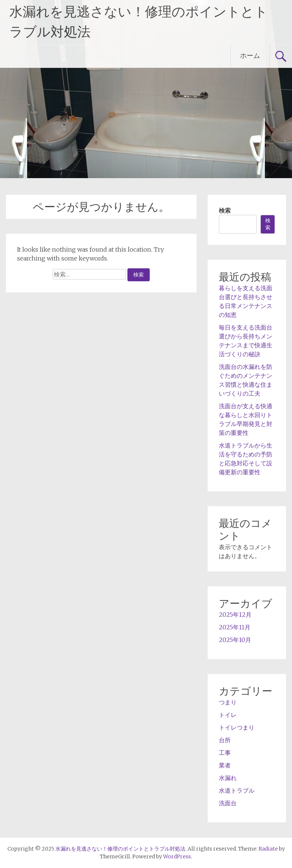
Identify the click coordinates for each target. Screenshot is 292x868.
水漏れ (228, 778)
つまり (228, 702)
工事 (225, 753)
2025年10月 (235, 640)
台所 (225, 740)
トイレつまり (237, 727)
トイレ (228, 715)
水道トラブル (237, 790)
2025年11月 (235, 627)
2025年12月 (235, 615)
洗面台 (228, 803)
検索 (225, 210)
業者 (225, 765)
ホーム (250, 55)
